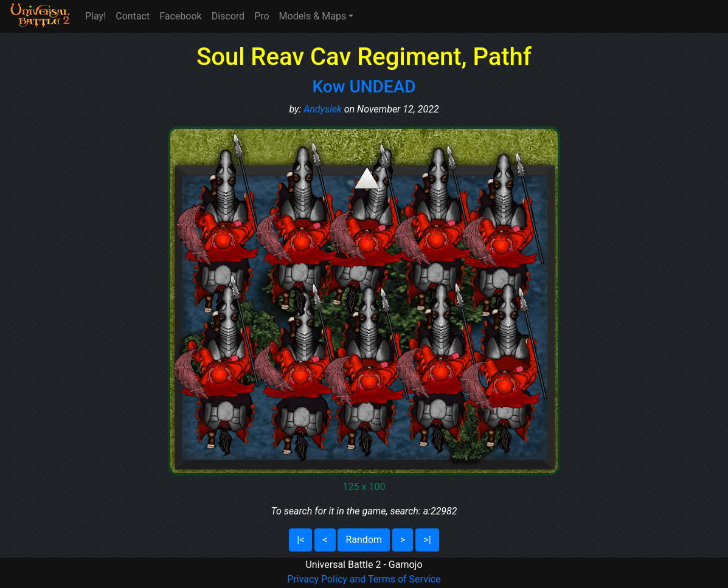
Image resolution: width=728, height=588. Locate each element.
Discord (228, 16)
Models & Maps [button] (313, 16)
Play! (95, 16)
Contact (133, 16)
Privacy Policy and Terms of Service (364, 579)
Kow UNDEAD (364, 87)
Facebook (180, 16)
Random (364, 540)
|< (300, 540)
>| (427, 540)
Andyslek (323, 109)
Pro (262, 16)
